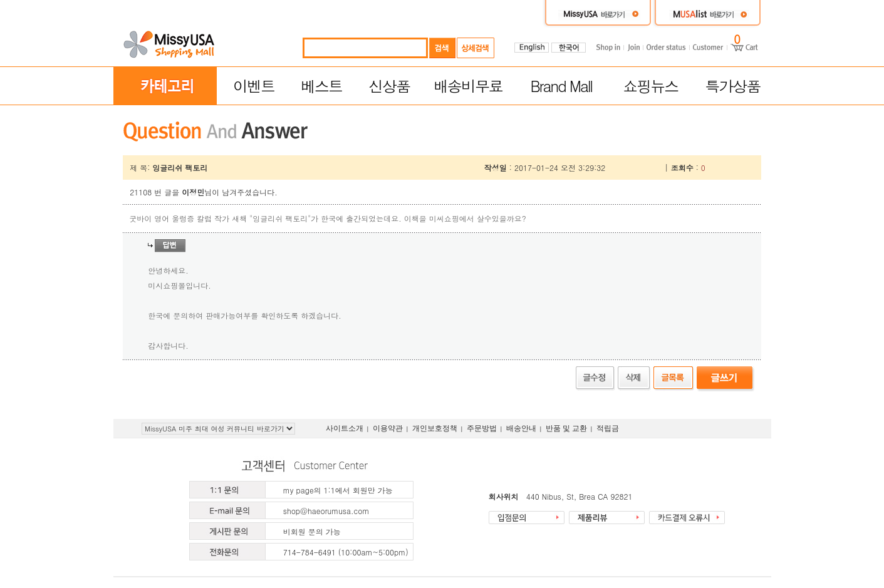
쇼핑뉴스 (650, 86)
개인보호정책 (435, 428)
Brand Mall (562, 86)
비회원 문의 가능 (312, 531)
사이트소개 (345, 428)
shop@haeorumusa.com (326, 511)
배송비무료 (468, 86)
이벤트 (254, 86)
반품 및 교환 (566, 428)
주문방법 (482, 428)
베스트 (321, 86)
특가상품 (732, 86)
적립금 (608, 428)
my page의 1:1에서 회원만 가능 (338, 490)
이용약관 (388, 428)
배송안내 (521, 428)
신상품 (389, 86)
